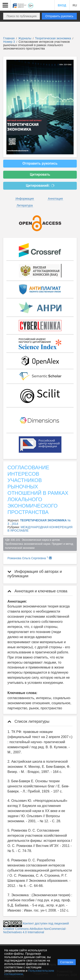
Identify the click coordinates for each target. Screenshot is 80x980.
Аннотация (55, 199)
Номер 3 (9, 42)
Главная (9, 38)
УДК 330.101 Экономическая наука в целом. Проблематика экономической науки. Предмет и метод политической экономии (39, 544)
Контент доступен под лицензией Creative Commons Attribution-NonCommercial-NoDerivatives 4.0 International (36, 928)
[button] (5, 5)
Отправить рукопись (59, 16)
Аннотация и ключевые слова (37, 591)
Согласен (67, 962)
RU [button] (75, 5)
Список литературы (28, 721)
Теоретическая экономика (53, 38)
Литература (25, 205)
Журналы (25, 38)
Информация (25, 199)
